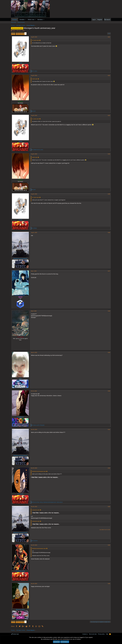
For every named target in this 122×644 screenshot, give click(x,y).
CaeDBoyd (20, 417)
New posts (14, 22)
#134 (109, 545)
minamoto (20, 494)
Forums (15, 20)
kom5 (20, 63)
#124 (109, 154)
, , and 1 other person (48, 502)
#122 (109, 76)
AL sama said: (36, 40)
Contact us (85, 634)
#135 (109, 584)
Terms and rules (93, 634)
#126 (109, 233)
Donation (22, 20)
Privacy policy (101, 634)
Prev (13, 33)
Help (107, 634)
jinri (20, 378)
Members (40, 20)
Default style (15, 634)
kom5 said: (35, 79)
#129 (109, 353)
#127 (109, 271)
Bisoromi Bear (20, 610)
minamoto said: (36, 510)
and (38, 150)
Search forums (21, 22)
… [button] (19, 33)
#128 (109, 311)
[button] (26, 20)
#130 (109, 391)
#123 (109, 115)
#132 (109, 468)
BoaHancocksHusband (20, 258)
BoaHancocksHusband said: (39, 471)
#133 (109, 507)
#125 (109, 194)
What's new (31, 20)
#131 (109, 430)
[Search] (107, 20)
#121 (109, 37)
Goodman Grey (20, 571)
